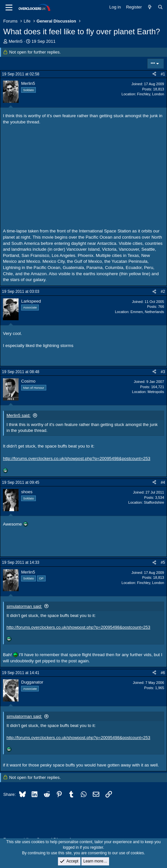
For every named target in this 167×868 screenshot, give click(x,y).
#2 (163, 292)
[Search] (160, 7)
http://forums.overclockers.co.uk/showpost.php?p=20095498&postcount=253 (77, 458)
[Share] (154, 74)
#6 (163, 673)
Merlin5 (16, 41)
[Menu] (9, 8)
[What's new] (150, 7)
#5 (163, 562)
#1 (163, 74)
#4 (163, 482)
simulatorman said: (24, 606)
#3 (163, 372)
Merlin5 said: (19, 415)
